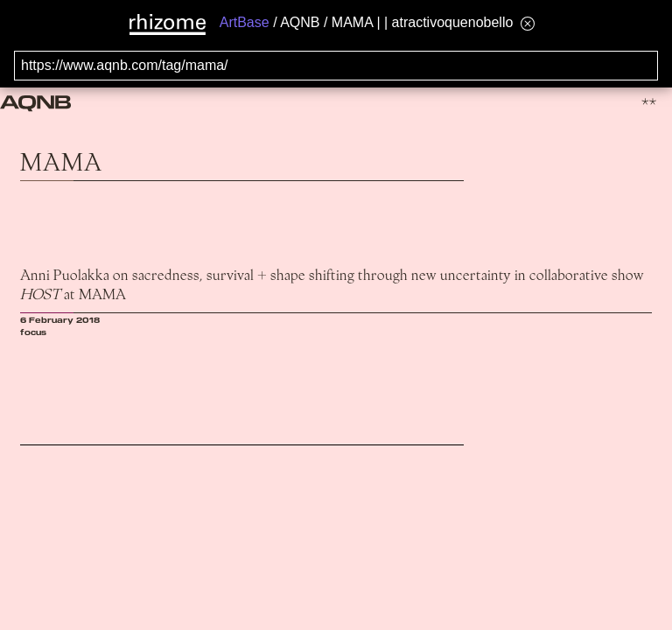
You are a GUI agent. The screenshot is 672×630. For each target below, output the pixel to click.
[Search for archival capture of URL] (336, 66)
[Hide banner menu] (528, 23)
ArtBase (245, 22)
